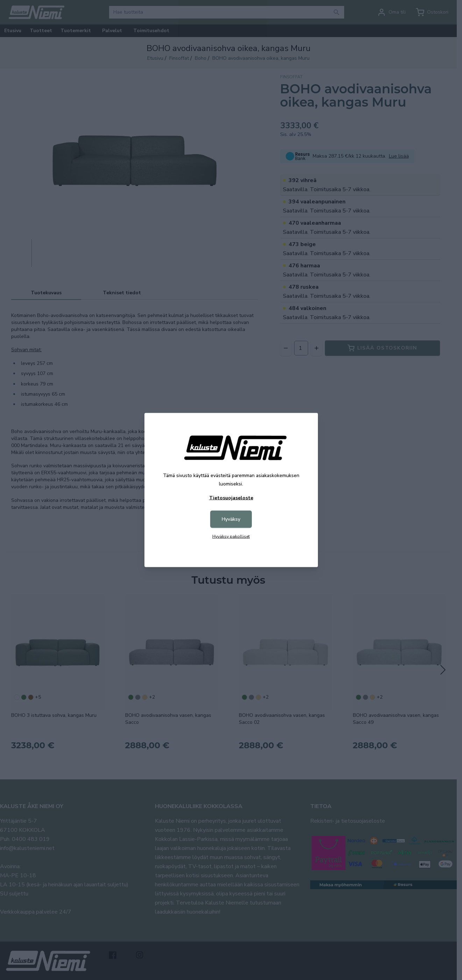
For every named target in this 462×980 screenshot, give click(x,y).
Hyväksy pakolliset (231, 536)
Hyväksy (231, 519)
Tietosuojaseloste (231, 498)
